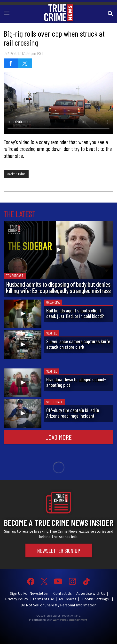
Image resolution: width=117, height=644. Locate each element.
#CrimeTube (16, 174)
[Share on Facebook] (11, 63)
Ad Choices (67, 599)
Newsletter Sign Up (59, 550)
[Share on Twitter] (25, 63)
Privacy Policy (16, 599)
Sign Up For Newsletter (29, 594)
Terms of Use (43, 599)
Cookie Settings (96, 599)
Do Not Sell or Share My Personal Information (58, 605)
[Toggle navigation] (8, 13)
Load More (58, 437)
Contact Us (62, 594)
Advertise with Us (91, 594)
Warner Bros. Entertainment (70, 620)
